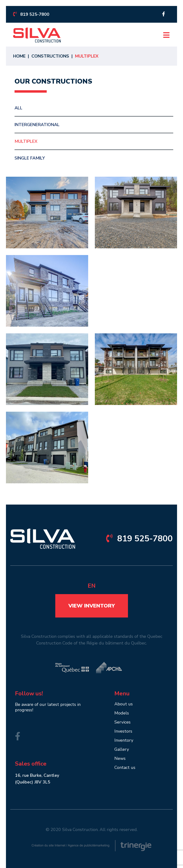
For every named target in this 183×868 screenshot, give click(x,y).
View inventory (92, 606)
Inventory (124, 741)
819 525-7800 (31, 14)
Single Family (30, 158)
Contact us (125, 768)
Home (19, 56)
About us (124, 704)
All (18, 108)
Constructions (50, 56)
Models (122, 713)
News (120, 759)
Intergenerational (37, 125)
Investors (123, 732)
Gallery (122, 750)
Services (122, 722)
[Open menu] (166, 35)
